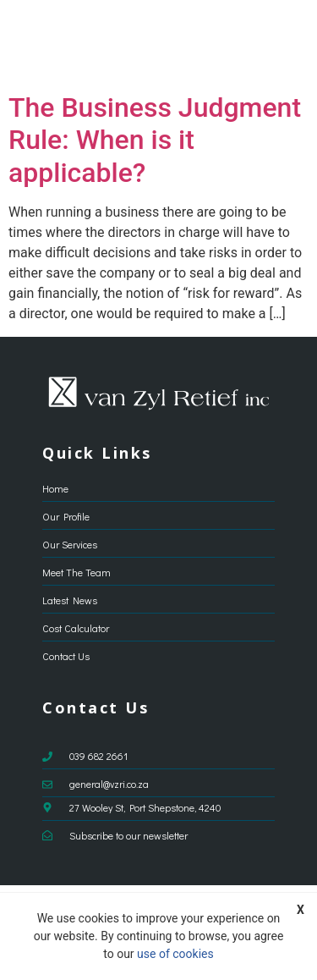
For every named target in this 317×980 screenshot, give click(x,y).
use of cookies (175, 954)
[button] (288, 42)
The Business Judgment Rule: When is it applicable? (155, 140)
